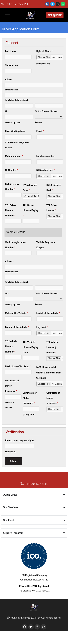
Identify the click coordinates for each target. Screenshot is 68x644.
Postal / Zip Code (13, 122)
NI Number (12, 170)
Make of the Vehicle (16, 313)
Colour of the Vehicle (17, 327)
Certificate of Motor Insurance (12, 386)
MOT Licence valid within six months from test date (49, 373)
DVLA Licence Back (54, 188)
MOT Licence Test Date (18, 366)
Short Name (11, 65)
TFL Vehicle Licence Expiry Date (30, 347)
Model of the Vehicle (48, 313)
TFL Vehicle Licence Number (11, 346)
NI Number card (46, 170)
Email (40, 131)
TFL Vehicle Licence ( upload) (53, 347)
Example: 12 (11, 452)
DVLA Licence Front (30, 188)
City (7, 111)
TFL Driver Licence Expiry (30, 210)
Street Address (12, 90)
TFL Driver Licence (52, 208)
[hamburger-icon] (7, 15)
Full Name (11, 51)
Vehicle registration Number (15, 245)
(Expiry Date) (29, 414)
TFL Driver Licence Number (11, 210)
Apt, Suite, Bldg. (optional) (17, 100)
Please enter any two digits (20, 440)
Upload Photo (44, 51)
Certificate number (10, 405)
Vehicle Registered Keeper (46, 245)
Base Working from (15, 131)
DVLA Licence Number (12, 187)
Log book (42, 327)
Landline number (45, 156)
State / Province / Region (46, 111)
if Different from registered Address (17, 145)
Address (9, 79)
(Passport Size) (43, 63)
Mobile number (14, 156)
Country (39, 122)
